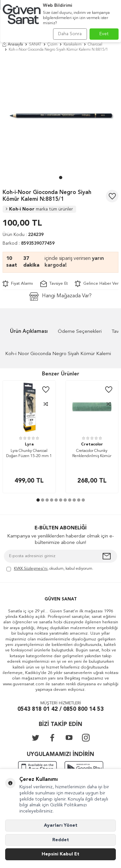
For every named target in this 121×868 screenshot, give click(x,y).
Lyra (29, 444)
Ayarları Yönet (61, 825)
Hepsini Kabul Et (60, 854)
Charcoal (95, 45)
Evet (104, 34)
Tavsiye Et (54, 284)
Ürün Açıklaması (29, 332)
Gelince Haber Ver (97, 284)
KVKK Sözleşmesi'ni (31, 569)
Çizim (52, 45)
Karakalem (73, 45)
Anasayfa (13, 45)
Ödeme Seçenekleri (80, 332)
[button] (61, 178)
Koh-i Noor (39, 209)
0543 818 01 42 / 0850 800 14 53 (60, 709)
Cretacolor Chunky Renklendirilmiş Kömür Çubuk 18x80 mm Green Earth (92, 454)
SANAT (35, 45)
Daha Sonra (70, 34)
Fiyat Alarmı (18, 284)
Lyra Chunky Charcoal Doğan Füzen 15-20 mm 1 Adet (29, 454)
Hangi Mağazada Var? (60, 296)
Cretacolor (92, 444)
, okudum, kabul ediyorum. (50, 569)
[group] (60, 115)
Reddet (61, 840)
